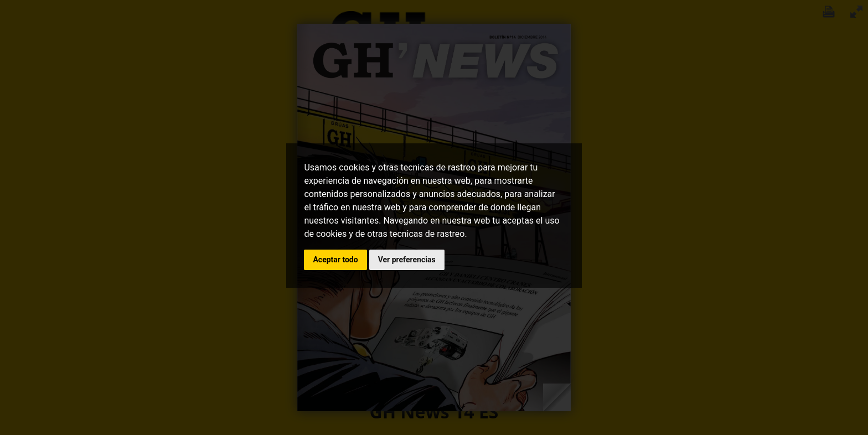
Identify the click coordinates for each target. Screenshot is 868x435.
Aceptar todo (335, 260)
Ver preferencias (407, 260)
